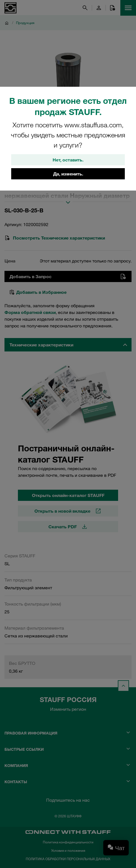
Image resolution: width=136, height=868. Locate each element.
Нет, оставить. (68, 160)
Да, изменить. (68, 174)
